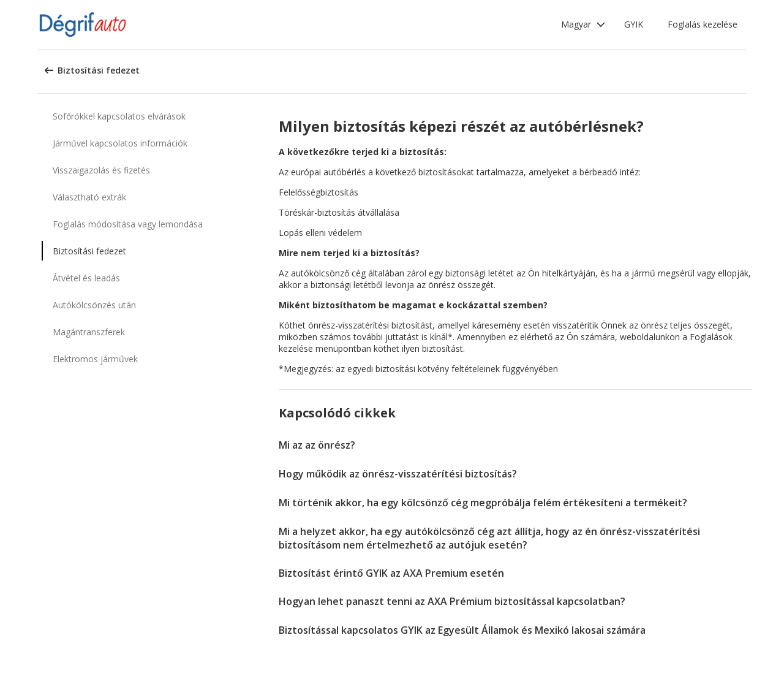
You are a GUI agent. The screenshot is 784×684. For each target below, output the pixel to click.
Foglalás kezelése (703, 24)
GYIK (634, 24)
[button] (583, 25)
